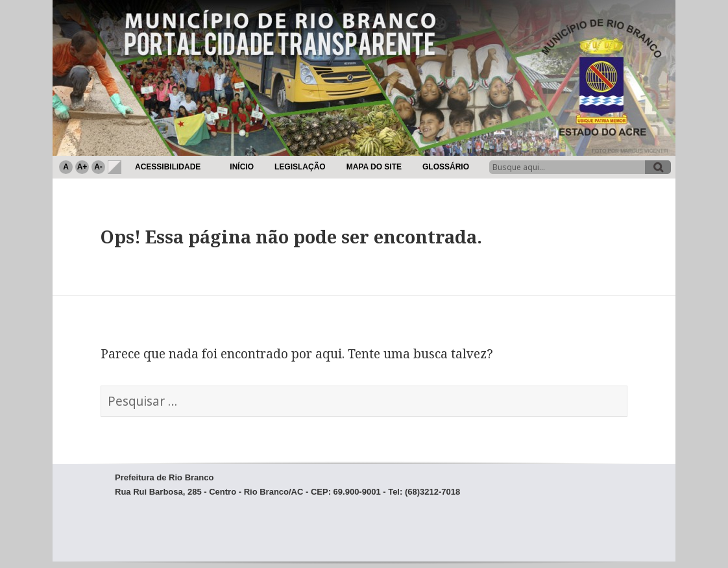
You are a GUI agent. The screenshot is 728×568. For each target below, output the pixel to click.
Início (242, 167)
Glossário (446, 167)
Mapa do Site (374, 167)
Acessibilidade (168, 167)
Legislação (300, 167)
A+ (82, 167)
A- (98, 167)
